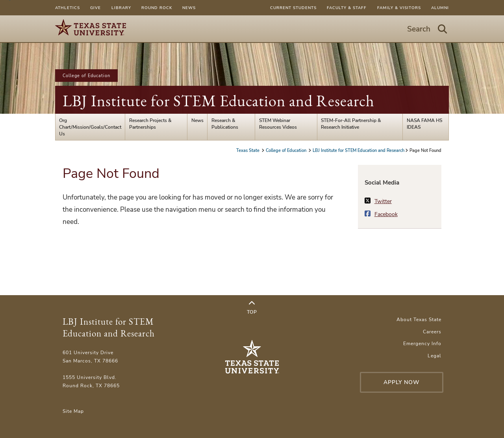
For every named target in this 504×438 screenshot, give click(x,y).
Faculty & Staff (347, 8)
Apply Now (402, 382)
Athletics (68, 8)
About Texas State (419, 319)
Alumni (440, 8)
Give (95, 8)
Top (252, 308)
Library (121, 8)
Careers (432, 332)
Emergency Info (422, 343)
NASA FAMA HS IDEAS (424, 124)
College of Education (86, 76)
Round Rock (157, 8)
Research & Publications (225, 124)
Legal (435, 356)
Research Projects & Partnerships (150, 124)
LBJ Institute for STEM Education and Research (219, 101)
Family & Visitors (399, 8)
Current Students (293, 8)
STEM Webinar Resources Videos (278, 124)
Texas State (248, 150)
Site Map (73, 411)
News (189, 8)
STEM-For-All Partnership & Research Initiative (351, 124)
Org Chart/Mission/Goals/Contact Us (90, 127)
